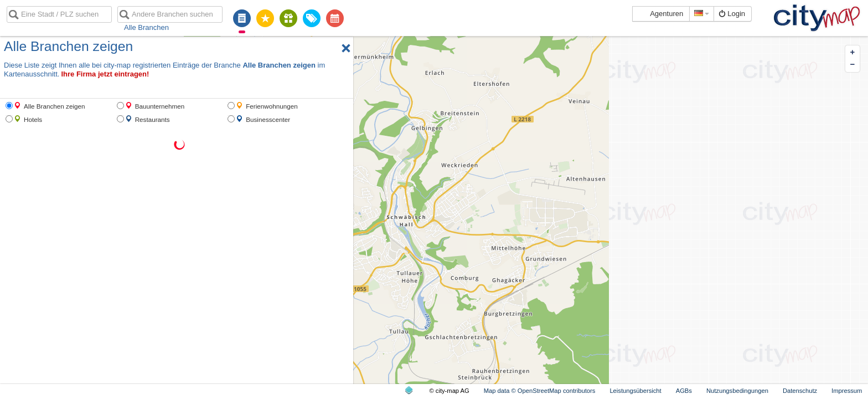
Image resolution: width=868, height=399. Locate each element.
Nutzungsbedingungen (737, 391)
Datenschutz (800, 391)
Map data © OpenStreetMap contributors (540, 391)
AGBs (684, 391)
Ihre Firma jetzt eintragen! (105, 74)
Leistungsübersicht (635, 391)
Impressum (847, 391)
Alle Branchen (146, 27)
